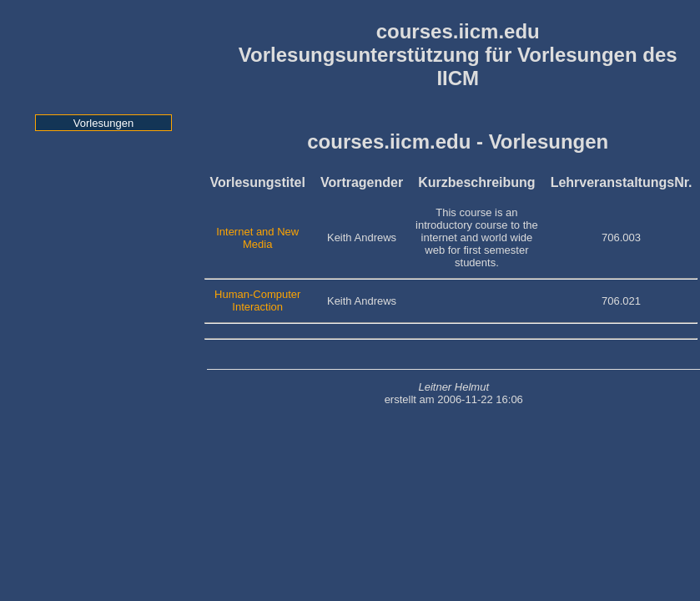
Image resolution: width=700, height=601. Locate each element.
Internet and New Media (257, 238)
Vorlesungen (103, 123)
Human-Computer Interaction (257, 300)
